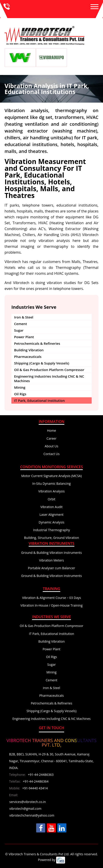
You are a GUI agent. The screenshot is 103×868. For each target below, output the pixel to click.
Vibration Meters (51, 560)
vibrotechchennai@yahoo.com (32, 815)
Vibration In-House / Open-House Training (51, 605)
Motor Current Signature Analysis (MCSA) (51, 476)
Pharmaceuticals (28, 357)
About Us (52, 446)
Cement (21, 324)
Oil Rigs (20, 394)
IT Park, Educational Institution (39, 400)
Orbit (52, 499)
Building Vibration (29, 350)
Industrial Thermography (51, 530)
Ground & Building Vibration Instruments (51, 553)
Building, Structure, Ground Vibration (52, 538)
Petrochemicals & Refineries (37, 343)
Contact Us (51, 454)
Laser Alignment (52, 515)
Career (52, 438)
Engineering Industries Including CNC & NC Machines (49, 379)
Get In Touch (51, 728)
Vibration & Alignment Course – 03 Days (51, 598)
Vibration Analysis (52, 491)
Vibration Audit (52, 507)
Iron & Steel (24, 317)
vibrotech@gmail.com (25, 809)
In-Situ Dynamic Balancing (51, 483)
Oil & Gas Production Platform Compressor (49, 370)
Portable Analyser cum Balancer (52, 568)
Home (52, 430)
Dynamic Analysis (51, 522)
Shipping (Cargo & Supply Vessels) (42, 363)
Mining (20, 387)
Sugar (19, 330)
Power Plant (24, 337)
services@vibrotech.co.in (28, 802)
